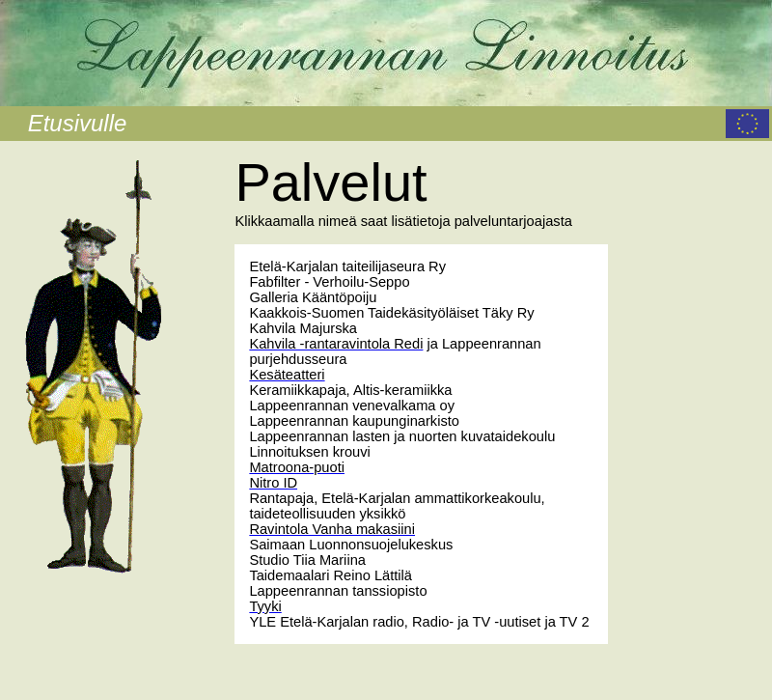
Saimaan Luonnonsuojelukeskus (351, 545)
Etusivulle (78, 123)
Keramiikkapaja (297, 390)
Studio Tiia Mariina (307, 560)
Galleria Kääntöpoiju (313, 297)
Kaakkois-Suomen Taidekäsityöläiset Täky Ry (391, 313)
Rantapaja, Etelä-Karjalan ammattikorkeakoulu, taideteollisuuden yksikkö (397, 506)
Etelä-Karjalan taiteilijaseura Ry (347, 266)
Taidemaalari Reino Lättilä (331, 575)
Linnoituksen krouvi (309, 452)
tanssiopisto (389, 591)
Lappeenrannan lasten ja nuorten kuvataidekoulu (402, 436)
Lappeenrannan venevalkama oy (352, 406)
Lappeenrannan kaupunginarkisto (354, 421)
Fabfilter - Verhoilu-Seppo (329, 282)
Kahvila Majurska (303, 328)
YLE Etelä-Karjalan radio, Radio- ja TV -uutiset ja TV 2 (419, 622)
